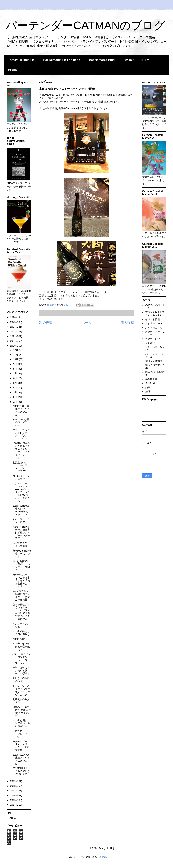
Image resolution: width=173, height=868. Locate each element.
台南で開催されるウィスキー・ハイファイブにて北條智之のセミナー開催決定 (21, 612)
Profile (13, 70)
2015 (13, 800)
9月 (15, 364)
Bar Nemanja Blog (102, 60)
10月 (16, 359)
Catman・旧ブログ (136, 60)
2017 (13, 791)
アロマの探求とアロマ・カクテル (155, 314)
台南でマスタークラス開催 (21, 545)
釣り (148, 387)
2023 (13, 332)
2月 (15, 397)
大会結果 (150, 383)
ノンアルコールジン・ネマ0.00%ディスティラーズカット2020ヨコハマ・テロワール (21, 492)
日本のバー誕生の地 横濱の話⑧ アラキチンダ (21, 711)
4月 (15, 388)
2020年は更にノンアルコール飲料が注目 (21, 723)
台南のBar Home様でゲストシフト (22, 554)
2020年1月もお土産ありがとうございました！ (21, 410)
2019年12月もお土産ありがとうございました (21, 759)
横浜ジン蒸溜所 (154, 361)
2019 (13, 781)
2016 (13, 795)
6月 (15, 378)
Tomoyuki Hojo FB (21, 60)
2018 (13, 786)
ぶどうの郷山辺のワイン (21, 680)
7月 (15, 373)
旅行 (148, 391)
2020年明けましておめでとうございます (21, 771)
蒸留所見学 (151, 379)
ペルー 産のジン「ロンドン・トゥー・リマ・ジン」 (21, 659)
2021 (13, 341)
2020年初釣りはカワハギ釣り (21, 633)
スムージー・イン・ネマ (21, 521)
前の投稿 (127, 323)
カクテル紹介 (153, 339)
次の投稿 (46, 323)
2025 (13, 322)
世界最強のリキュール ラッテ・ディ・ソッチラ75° (21, 467)
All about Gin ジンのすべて (21, 477)
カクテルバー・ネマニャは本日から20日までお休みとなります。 (21, 580)
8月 (15, 369)
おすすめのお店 (154, 328)
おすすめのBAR (154, 323)
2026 (13, 317)
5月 (15, 383)
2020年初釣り (20, 639)
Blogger (102, 857)
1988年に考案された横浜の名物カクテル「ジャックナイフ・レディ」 (21, 450)
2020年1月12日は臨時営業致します (21, 647)
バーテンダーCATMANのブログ (85, 25)
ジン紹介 (150, 343)
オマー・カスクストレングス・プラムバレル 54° (21, 434)
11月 (16, 355)
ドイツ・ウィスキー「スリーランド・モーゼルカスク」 (21, 690)
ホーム (86, 323)
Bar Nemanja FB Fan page (62, 60)
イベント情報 (153, 319)
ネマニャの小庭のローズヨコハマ (21, 422)
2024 (13, 327)
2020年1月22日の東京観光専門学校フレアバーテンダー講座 (21, 533)
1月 (15, 402)
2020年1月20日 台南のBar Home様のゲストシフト (21, 510)
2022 (13, 336)
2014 (13, 805)
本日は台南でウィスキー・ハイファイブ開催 (21, 566)
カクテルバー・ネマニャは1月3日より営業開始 (21, 746)
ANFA (13, 818)
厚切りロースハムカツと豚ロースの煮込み (21, 671)
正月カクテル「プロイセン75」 (21, 734)
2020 (13, 346)
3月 (15, 392)
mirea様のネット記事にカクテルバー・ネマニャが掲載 (22, 595)
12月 (16, 350)
